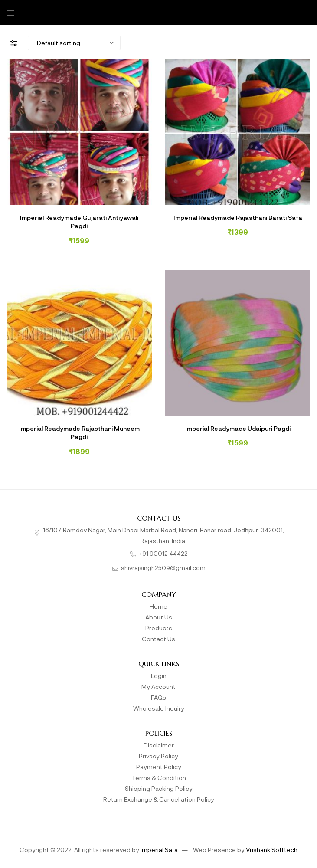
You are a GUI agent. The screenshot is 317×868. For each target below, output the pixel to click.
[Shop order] (74, 43)
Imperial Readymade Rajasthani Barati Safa (238, 217)
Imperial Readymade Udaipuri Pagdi (238, 428)
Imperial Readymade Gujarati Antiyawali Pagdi (79, 222)
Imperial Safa (159, 849)
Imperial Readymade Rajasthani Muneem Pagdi (79, 432)
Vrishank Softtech (272, 849)
